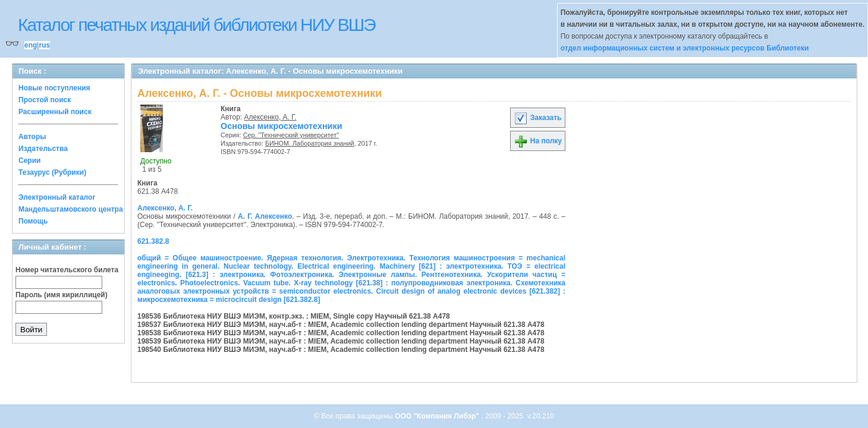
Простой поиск (45, 100)
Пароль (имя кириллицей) (62, 295)
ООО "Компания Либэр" (438, 416)
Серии (29, 160)
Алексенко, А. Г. (271, 117)
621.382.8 (153, 241)
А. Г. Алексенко (265, 216)
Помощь (33, 221)
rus (44, 45)
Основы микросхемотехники (282, 126)
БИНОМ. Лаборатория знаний (310, 143)
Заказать (537, 118)
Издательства (43, 149)
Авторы (32, 137)
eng (31, 45)
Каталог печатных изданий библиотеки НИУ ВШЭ (196, 25)
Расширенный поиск (55, 112)
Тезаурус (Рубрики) (52, 172)
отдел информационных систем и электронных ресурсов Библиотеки (685, 48)
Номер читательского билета (67, 270)
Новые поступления (54, 88)
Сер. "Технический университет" (291, 135)
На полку (538, 141)
